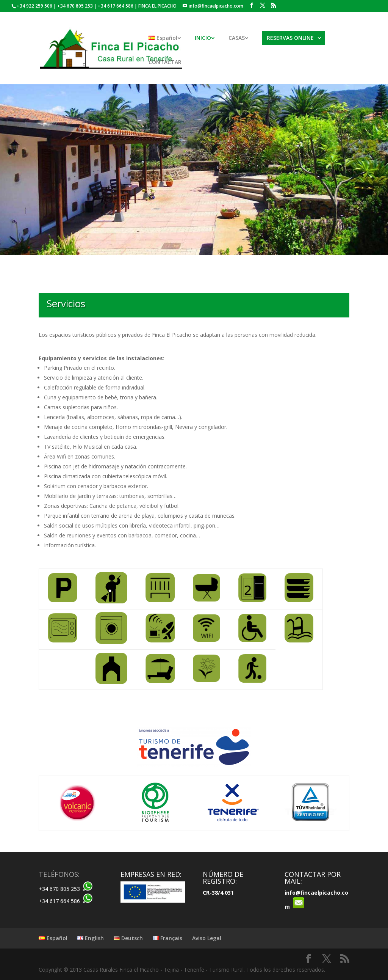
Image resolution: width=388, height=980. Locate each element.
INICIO (203, 38)
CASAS (237, 38)
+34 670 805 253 (59, 889)
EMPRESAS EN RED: (151, 874)
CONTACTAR (165, 63)
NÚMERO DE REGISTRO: (223, 878)
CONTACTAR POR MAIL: (313, 878)
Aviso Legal (207, 938)
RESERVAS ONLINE (290, 38)
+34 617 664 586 (59, 901)
